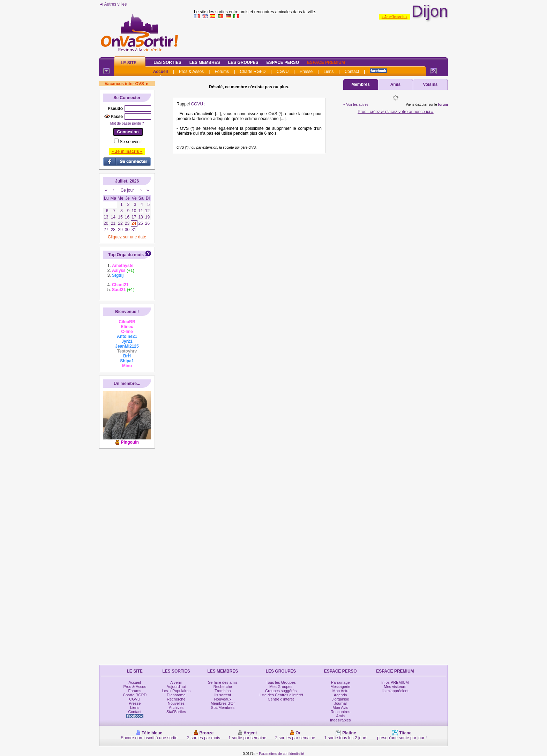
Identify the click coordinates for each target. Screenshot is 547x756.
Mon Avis (340, 707)
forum (443, 105)
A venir (176, 682)
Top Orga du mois (126, 255)
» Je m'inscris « (395, 17)
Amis (395, 84)
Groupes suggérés (281, 691)
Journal (340, 703)
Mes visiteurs (395, 687)
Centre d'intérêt (281, 699)
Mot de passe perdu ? (127, 123)
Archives (176, 707)
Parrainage (340, 682)
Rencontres (340, 712)
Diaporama (176, 695)
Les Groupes (243, 62)
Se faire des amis (223, 682)
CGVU (283, 72)
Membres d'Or (223, 703)
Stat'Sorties (176, 712)
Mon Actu (340, 691)
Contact (352, 72)
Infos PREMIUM (395, 682)
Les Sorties (167, 62)
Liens (329, 72)
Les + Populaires (176, 691)
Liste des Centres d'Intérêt (281, 695)
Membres (361, 84)
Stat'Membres (223, 707)
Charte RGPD (253, 72)
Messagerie (340, 687)
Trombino (223, 691)
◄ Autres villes (113, 4)
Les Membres (205, 62)
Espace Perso (283, 62)
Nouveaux (223, 699)
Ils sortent (223, 695)
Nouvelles (176, 703)
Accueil (161, 72)
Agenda (340, 695)
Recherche (176, 699)
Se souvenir (131, 142)
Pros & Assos (191, 72)
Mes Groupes (281, 687)
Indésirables (340, 720)
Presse (306, 72)
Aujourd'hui (176, 687)
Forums (222, 72)
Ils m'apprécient (395, 691)
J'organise (340, 699)
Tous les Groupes (281, 682)
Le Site (129, 63)
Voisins (430, 84)
